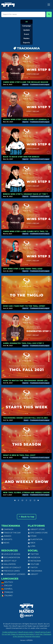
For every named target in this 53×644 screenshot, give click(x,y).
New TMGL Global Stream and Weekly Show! (26, 492)
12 (30, 500)
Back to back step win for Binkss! (21, 157)
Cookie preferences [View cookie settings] (10, 632)
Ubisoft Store (36, 529)
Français (7, 592)
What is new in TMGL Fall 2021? (19, 455)
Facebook (34, 558)
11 (26, 500)
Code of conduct (11, 568)
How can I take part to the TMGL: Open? (24, 306)
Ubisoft (33, 574)
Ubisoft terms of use (43, 632)
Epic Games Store (38, 533)
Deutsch (7, 582)
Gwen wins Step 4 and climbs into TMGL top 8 (27, 231)
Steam (32, 536)
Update (26, 30)
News (5, 543)
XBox (32, 543)
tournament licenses (13, 574)
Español (7, 589)
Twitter (33, 554)
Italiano (7, 596)
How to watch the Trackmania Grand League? (28, 381)
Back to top (27, 517)
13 (34, 500)
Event (27, 34)
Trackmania (35, 571)
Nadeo (26, 38)
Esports (26, 43)
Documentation (11, 558)
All (26, 22)
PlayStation (35, 539)
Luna (31, 546)
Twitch (33, 568)
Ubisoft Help (9, 561)
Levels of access (11, 554)
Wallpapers (8, 564)
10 (22, 500)
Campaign (26, 26)
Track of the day (11, 533)
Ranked (6, 536)
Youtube (33, 564)
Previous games (11, 571)
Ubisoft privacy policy (26, 632)
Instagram (34, 561)
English (7, 586)
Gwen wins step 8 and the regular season (26, 82)
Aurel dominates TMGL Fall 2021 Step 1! (23, 343)
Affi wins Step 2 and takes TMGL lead (23, 269)
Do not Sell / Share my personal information (18, 634)
